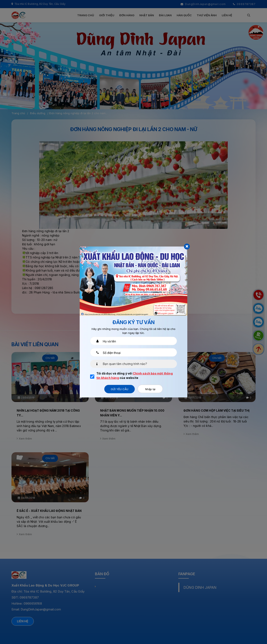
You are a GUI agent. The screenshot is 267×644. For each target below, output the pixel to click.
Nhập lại (150, 389)
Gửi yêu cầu (120, 389)
